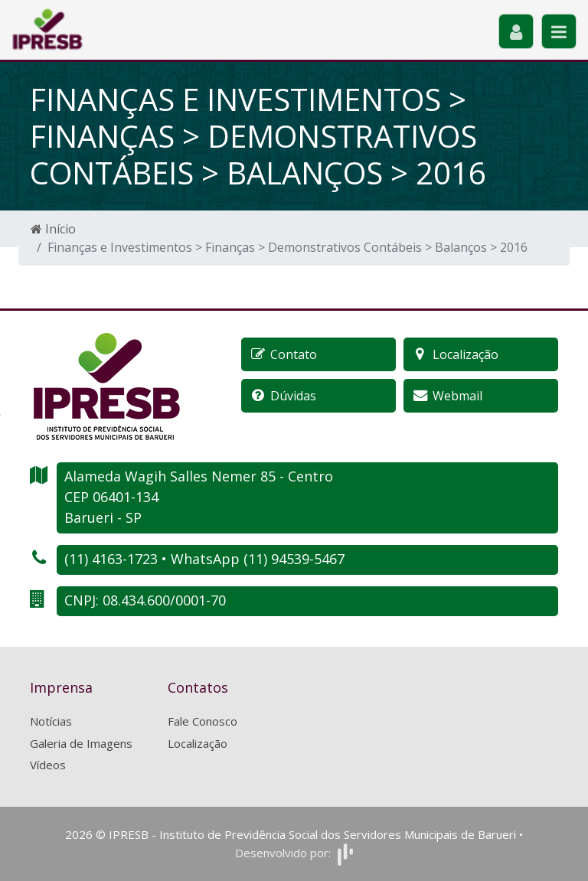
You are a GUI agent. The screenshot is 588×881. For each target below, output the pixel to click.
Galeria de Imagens (81, 743)
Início (53, 229)
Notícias (51, 721)
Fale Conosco (203, 721)
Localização (198, 743)
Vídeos (48, 765)
